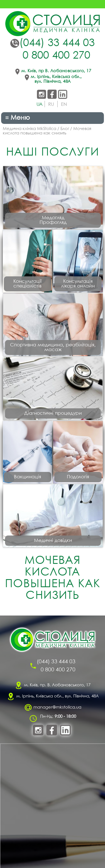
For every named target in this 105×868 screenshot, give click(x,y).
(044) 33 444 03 (57, 43)
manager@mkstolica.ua (57, 707)
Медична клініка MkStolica (30, 129)
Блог (65, 129)
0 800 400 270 (56, 56)
